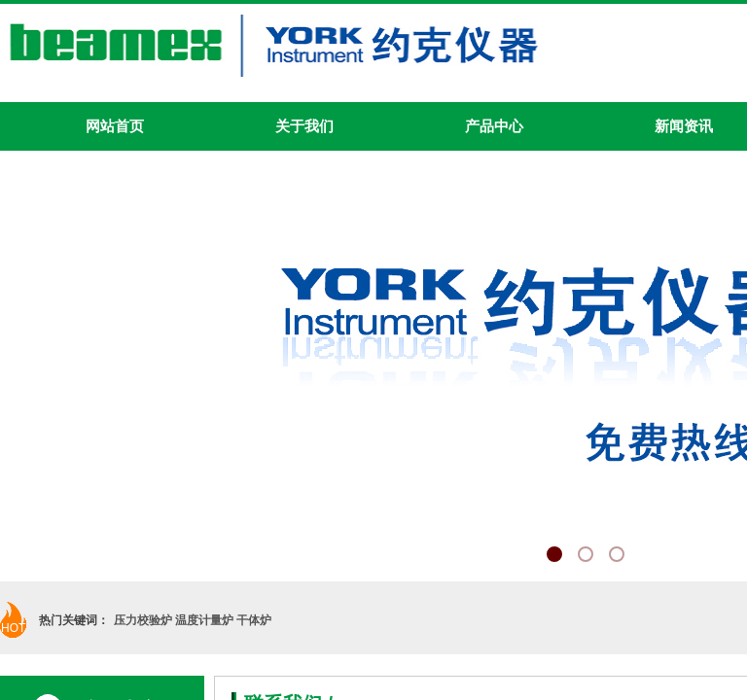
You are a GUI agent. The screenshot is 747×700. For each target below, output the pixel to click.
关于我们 (304, 126)
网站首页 (115, 126)
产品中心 (494, 126)
